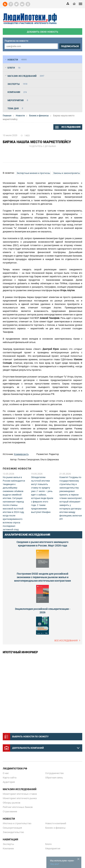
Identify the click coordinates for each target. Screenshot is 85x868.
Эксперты (8, 844)
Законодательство (13, 832)
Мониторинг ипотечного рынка (20, 798)
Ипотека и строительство (17, 823)
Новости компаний (56, 823)
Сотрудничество (54, 773)
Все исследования (66, 640)
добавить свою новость (42, 32)
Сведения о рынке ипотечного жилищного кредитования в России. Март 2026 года (42, 544)
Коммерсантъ (21, 454)
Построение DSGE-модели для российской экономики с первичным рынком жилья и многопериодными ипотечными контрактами (42, 577)
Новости (20, 115)
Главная (7, 115)
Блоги (48, 844)
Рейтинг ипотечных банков (18, 807)
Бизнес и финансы (39, 115)
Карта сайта (10, 777)
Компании (8, 848)
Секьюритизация (12, 828)
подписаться (70, 46)
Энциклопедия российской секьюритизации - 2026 (43, 611)
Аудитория (9, 782)
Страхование (10, 811)
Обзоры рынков (11, 803)
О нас (6, 773)
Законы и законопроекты (67, 173)
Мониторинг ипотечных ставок (20, 794)
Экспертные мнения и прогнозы (33, 173)
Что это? (55, 864)
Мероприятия (53, 848)
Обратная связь (54, 777)
